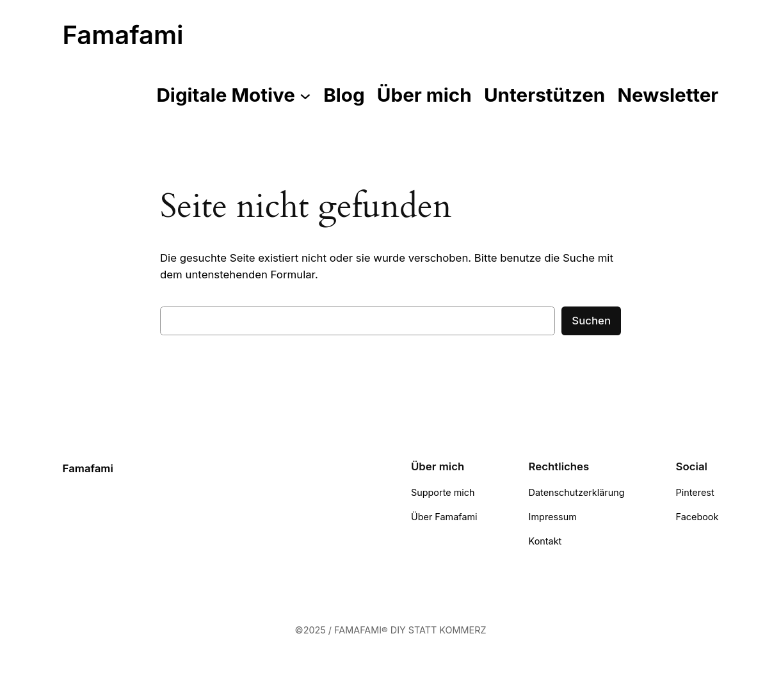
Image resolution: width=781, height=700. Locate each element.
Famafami (123, 35)
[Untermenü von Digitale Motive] (305, 95)
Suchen (591, 321)
